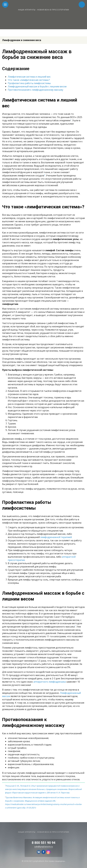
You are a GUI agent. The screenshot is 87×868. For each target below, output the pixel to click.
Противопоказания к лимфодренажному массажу (35, 90)
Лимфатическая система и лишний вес (29, 77)
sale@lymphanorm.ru (44, 846)
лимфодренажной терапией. (56, 537)
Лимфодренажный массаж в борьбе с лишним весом (37, 86)
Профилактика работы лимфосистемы (29, 83)
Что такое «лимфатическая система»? (29, 80)
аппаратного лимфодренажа (50, 682)
